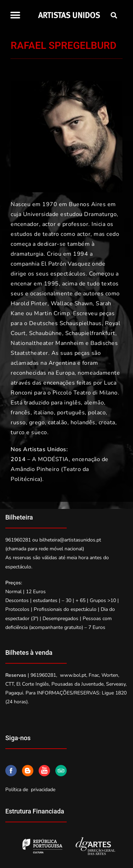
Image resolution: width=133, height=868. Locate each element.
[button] (15, 15)
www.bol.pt (73, 675)
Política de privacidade (30, 790)
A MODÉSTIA (50, 459)
